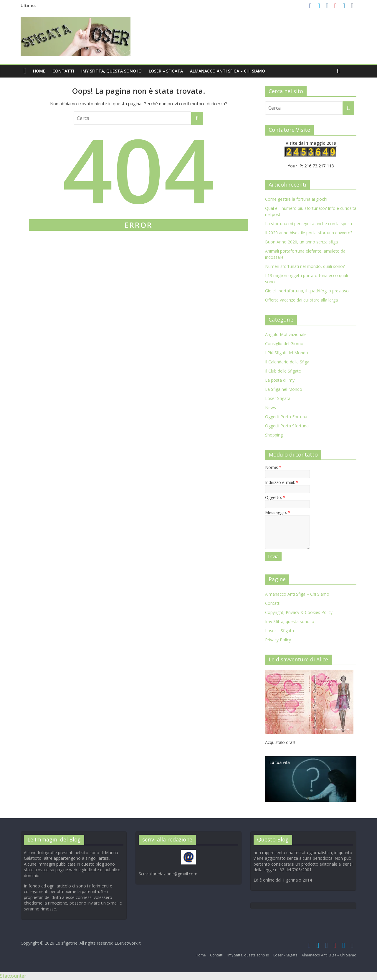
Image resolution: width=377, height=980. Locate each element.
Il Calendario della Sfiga (287, 362)
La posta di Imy (280, 380)
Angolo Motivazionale (286, 334)
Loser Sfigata (278, 398)
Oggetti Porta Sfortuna (287, 426)
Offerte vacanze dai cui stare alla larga (301, 300)
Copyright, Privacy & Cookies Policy (299, 612)
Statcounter (13, 976)
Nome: (273, 467)
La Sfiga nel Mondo (284, 389)
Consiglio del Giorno (284, 344)
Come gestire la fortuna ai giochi (296, 199)
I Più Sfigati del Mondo (287, 353)
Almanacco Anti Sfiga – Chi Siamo (228, 71)
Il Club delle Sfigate (283, 371)
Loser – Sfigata (166, 71)
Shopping (274, 435)
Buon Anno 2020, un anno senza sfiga (301, 242)
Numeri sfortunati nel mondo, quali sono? (305, 266)
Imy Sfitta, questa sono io (111, 71)
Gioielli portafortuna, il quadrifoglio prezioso (307, 291)
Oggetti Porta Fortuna (286, 417)
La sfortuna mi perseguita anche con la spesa (309, 224)
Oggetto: (275, 497)
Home (39, 71)
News (271, 407)
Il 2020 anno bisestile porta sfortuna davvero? (309, 233)
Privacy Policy (278, 640)
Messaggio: (278, 512)
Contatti (63, 71)
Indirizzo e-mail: (282, 482)
